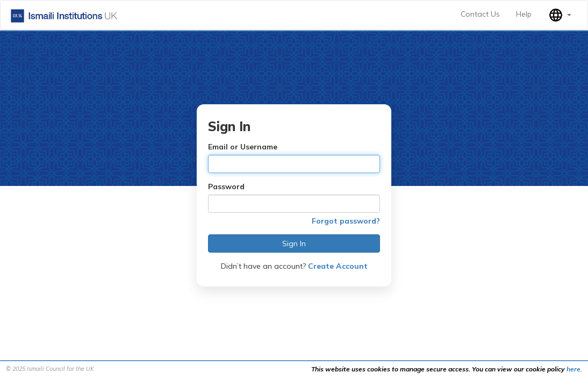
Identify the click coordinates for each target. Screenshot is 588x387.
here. (574, 369)
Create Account (338, 266)
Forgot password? (346, 221)
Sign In (294, 243)
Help (524, 14)
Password (226, 187)
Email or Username (243, 147)
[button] (560, 15)
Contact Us (480, 14)
